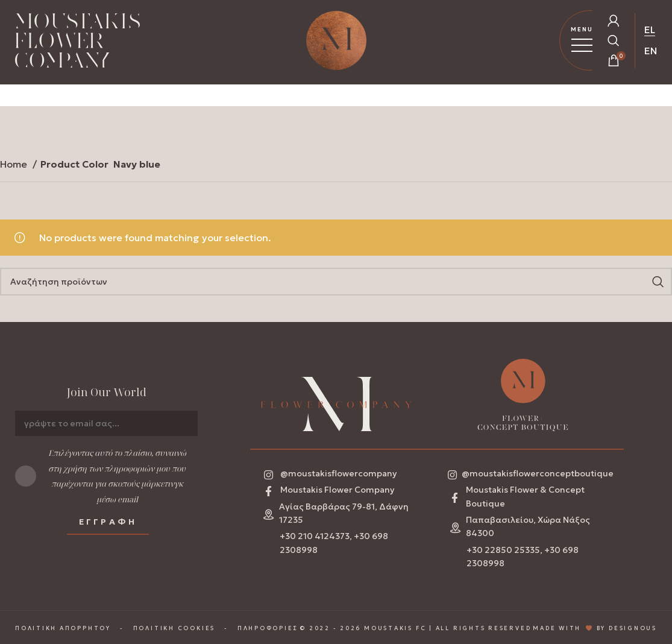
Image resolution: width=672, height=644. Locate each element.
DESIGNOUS (633, 629)
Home (15, 164)
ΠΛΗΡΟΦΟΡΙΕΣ (268, 629)
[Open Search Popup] (614, 40)
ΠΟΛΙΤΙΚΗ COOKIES (174, 629)
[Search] (336, 282)
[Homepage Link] (77, 43)
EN (651, 51)
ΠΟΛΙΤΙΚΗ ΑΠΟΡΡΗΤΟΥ (63, 629)
